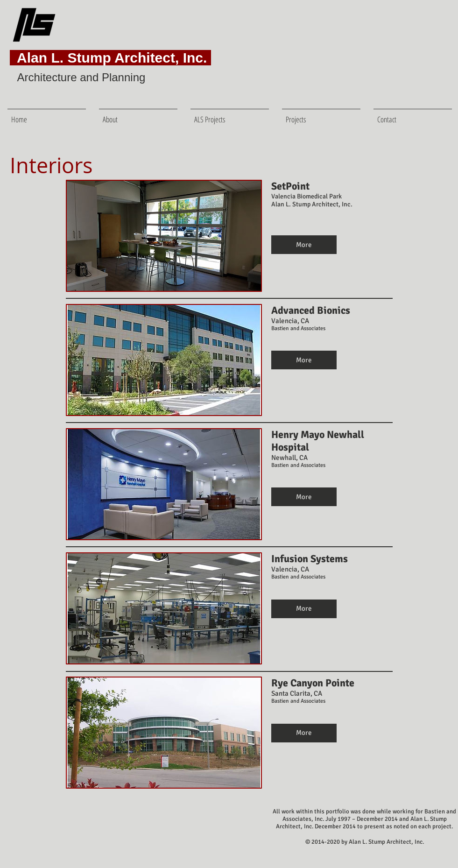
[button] (321, 115)
